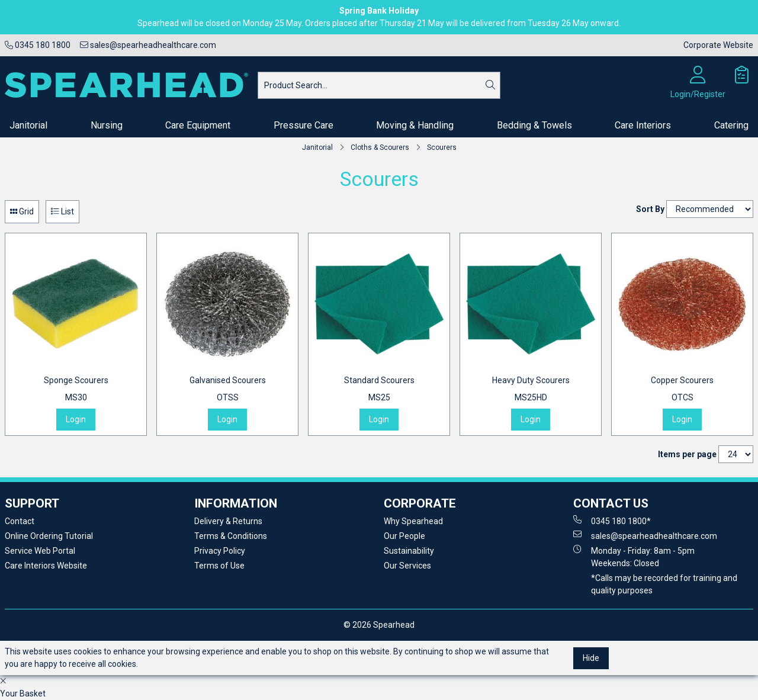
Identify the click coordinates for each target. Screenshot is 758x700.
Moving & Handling (415, 125)
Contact (20, 521)
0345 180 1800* (612, 521)
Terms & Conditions (231, 536)
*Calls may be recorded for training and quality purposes (664, 584)
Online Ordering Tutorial (49, 536)
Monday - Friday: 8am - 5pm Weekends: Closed (634, 556)
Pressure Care (303, 125)
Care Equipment (198, 125)
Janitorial (28, 125)
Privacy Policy (220, 551)
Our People (404, 536)
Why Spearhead (413, 521)
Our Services (407, 566)
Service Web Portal (40, 551)
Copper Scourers (682, 390)
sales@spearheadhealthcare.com (148, 45)
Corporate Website (718, 45)
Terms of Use (219, 566)
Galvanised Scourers (228, 390)
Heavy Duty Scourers (531, 390)
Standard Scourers (379, 390)
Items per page (687, 454)
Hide (591, 658)
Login (76, 419)
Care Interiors (643, 125)
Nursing (107, 125)
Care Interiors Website (46, 566)
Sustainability (409, 551)
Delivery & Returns (228, 521)
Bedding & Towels (534, 125)
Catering (731, 125)
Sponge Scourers (76, 390)
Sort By (650, 209)
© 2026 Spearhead (379, 625)
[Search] (490, 85)
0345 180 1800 (38, 45)
